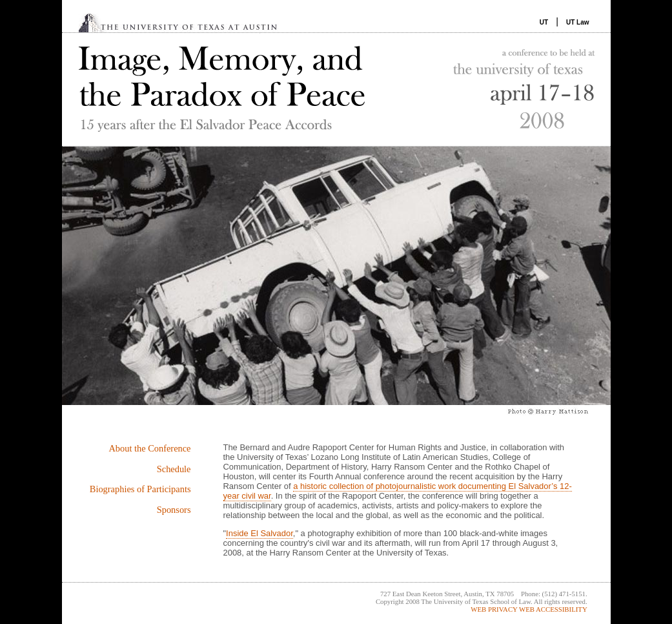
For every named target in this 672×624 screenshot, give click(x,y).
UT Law (578, 22)
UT (544, 22)
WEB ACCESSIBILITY (553, 609)
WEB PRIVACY (494, 609)
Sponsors (174, 510)
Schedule (174, 469)
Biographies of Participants (140, 489)
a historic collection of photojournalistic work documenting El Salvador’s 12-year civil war (398, 491)
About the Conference (149, 448)
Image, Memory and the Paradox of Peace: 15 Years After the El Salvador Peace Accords (336, 89)
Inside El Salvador (260, 533)
